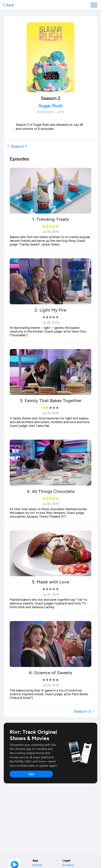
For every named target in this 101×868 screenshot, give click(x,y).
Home (37, 865)
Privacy (68, 865)
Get (31, 774)
